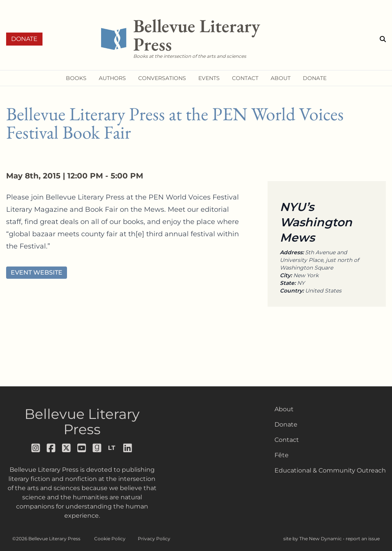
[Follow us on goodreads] (97, 448)
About (284, 409)
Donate (24, 39)
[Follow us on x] (67, 448)
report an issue (363, 539)
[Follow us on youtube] (82, 448)
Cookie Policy (110, 539)
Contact (287, 440)
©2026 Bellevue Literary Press (46, 539)
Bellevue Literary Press (82, 422)
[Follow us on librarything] (113, 448)
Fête (282, 455)
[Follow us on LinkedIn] (128, 448)
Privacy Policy (154, 539)
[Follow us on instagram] (36, 448)
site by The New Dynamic (313, 539)
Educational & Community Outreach (330, 470)
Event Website (37, 272)
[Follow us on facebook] (51, 448)
